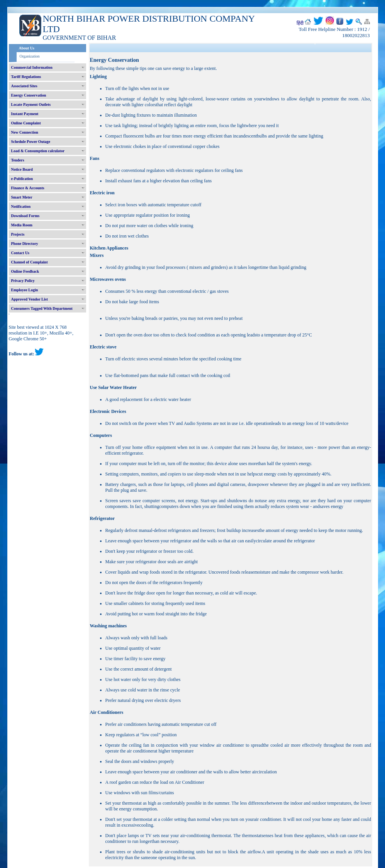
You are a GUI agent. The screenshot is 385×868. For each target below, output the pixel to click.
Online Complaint (26, 123)
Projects (18, 234)
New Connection (25, 132)
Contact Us (20, 253)
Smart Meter (22, 197)
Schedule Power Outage (31, 142)
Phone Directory (25, 244)
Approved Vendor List (30, 299)
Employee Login (25, 290)
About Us (27, 48)
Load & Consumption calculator (38, 151)
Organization (30, 56)
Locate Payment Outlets (31, 104)
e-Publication (22, 179)
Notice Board (22, 169)
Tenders (18, 160)
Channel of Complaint (30, 262)
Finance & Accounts (28, 188)
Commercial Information (32, 67)
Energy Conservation (29, 95)
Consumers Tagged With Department (42, 308)
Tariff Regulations (26, 77)
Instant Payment (25, 114)
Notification (21, 206)
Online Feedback (25, 271)
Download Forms (25, 216)
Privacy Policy (23, 281)
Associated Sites (24, 86)
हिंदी (300, 23)
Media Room (22, 225)
